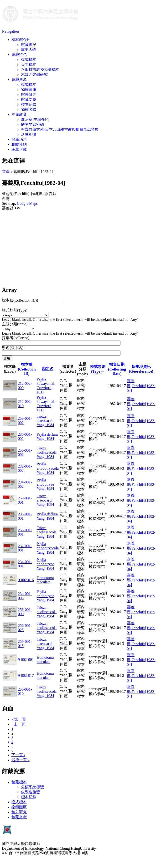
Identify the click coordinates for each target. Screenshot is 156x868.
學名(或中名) (13, 348)
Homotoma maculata (45, 580)
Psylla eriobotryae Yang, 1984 (45, 484)
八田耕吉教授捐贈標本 (40, 70)
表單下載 (19, 149)
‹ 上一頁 (18, 724)
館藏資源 (19, 80)
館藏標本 (19, 782)
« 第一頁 (19, 719)
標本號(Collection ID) (27, 369)
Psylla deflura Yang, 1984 (47, 436)
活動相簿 (29, 134)
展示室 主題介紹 (35, 119)
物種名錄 (29, 110)
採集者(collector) (16, 338)
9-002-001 (26, 660)
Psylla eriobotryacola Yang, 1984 (48, 468)
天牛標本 (29, 65)
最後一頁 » (21, 760)
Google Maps (27, 203)
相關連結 (19, 144)
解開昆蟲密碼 (32, 124)
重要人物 (29, 50)
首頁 (6, 172)
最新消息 (19, 139)
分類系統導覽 (32, 787)
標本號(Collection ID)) (20, 300)
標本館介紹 (21, 40)
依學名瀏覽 (31, 792)
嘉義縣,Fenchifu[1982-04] (141, 386)
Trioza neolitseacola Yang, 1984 (47, 452)
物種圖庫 (29, 90)
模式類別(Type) (15, 310)
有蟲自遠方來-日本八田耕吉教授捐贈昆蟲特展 (60, 129)
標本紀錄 (29, 105)
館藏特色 (19, 55)
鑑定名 (48, 369)
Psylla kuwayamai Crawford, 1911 (46, 386)
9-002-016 (26, 580)
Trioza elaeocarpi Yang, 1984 (45, 421)
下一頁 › (18, 755)
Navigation (10, 31)
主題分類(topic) (15, 324)
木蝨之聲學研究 (34, 75)
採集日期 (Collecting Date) (117, 369)
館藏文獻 (29, 100)
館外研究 (29, 95)
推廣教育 (19, 115)
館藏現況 (29, 45)
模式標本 (29, 60)
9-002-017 (26, 675)
